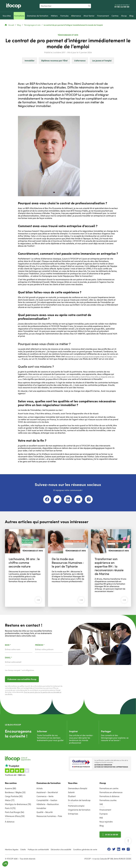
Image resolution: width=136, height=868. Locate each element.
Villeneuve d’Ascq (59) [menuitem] (15, 816)
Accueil (10, 25)
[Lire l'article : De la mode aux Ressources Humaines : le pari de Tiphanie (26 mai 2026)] (68, 568)
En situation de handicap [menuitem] (79, 800)
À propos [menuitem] (104, 814)
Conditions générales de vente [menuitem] (85, 850)
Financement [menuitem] (105, 810)
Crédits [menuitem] (23, 850)
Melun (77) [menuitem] (10, 800)
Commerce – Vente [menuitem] (45, 796)
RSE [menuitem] (101, 818)
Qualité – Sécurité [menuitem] (45, 812)
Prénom (46, 645)
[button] (5, 864)
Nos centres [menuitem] (11, 783)
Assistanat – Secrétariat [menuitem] (47, 792)
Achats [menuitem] (40, 788)
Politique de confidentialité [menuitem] (38, 850)
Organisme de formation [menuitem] (79, 810)
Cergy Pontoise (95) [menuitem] (14, 796)
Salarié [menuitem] (71, 792)
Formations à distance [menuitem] (109, 796)
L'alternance (80, 61)
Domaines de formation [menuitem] (49, 783)
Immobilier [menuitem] (41, 808)
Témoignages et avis (32, 25)
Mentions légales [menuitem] (12, 850)
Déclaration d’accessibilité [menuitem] (61, 850)
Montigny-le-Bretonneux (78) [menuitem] (18, 804)
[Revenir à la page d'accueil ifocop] (14, 6)
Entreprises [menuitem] (73, 814)
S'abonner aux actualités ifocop (22, 679)
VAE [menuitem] (101, 804)
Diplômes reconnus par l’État (54, 61)
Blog (19, 25)
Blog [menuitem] (102, 826)
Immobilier (30, 61)
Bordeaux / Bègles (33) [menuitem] (15, 792)
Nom (14, 645)
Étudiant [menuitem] (72, 796)
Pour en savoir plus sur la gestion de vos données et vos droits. (33, 693)
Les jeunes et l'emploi (102, 61)
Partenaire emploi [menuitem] (76, 806)
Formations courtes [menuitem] (108, 800)
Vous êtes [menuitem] (73, 783)
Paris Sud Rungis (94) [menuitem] (14, 812)
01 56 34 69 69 (122, 7)
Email (15, 658)
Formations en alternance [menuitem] (111, 792)
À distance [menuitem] (10, 822)
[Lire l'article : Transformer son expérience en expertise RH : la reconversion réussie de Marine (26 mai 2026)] (111, 568)
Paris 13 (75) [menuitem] (10, 808)
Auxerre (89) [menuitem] (10, 788)
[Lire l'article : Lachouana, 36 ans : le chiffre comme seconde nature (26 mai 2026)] (25, 568)
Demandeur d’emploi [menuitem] (78, 788)
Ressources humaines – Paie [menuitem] (49, 816)
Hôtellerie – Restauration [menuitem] (48, 804)
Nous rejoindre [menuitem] (106, 822)
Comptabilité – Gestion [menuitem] (47, 800)
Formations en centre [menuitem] (109, 788)
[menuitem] (7, 16)
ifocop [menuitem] (103, 783)
